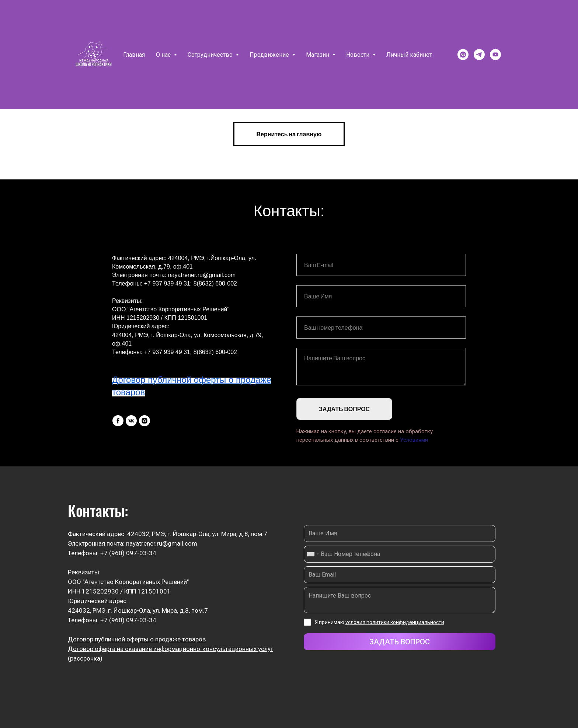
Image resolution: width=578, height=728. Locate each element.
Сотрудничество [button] (211, 55)
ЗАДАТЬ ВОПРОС (344, 409)
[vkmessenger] (463, 55)
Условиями (414, 440)
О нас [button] (164, 55)
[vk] (131, 421)
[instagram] (144, 421)
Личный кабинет (409, 55)
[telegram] (479, 55)
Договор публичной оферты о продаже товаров (137, 639)
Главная (134, 55)
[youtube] (495, 55)
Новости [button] (358, 55)
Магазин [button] (318, 55)
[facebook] (118, 421)
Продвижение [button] (270, 55)
